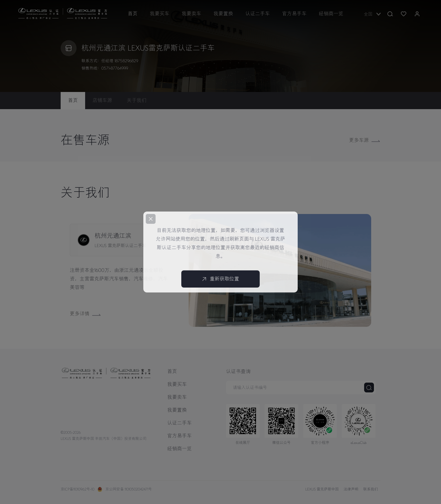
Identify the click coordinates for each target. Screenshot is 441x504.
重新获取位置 (221, 279)
